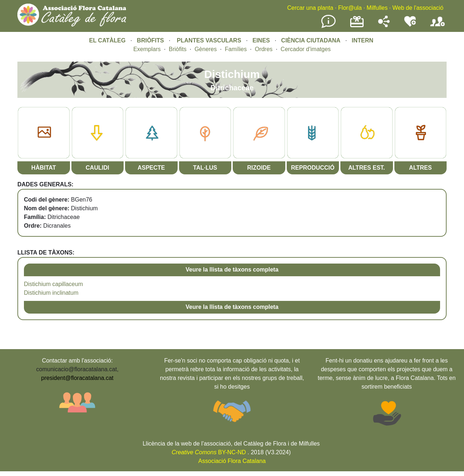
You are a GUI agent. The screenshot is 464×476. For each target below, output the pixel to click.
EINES (261, 40)
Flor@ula (350, 8)
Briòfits (178, 49)
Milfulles (377, 8)
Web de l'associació (418, 8)
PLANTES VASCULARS (209, 40)
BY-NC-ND (209, 452)
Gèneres (206, 49)
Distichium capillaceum (53, 284)
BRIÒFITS (151, 40)
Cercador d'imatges (306, 49)
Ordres (264, 49)
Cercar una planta (310, 8)
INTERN (362, 40)
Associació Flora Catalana (232, 461)
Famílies (236, 49)
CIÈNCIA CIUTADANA (311, 40)
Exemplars (147, 49)
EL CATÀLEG (107, 40)
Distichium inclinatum (51, 293)
